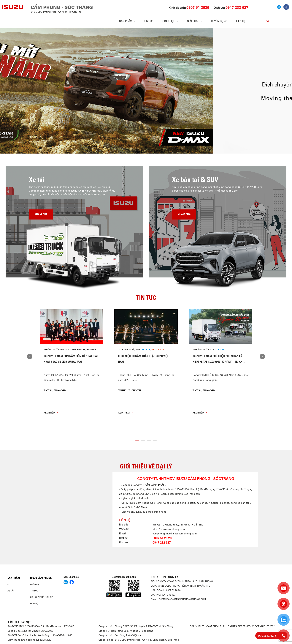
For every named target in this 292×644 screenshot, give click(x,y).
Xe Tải (11, 591)
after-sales (78, 350)
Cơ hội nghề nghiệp (41, 597)
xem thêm (51, 413)
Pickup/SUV (158, 350)
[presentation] (11, 91)
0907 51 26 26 (162, 538)
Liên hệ (241, 21)
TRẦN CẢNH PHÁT (154, 485)
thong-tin (60, 390)
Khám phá (41, 214)
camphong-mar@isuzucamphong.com (175, 534)
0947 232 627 (162, 543)
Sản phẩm (14, 578)
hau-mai (91, 350)
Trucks (146, 350)
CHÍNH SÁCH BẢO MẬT (19, 622)
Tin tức (149, 21)
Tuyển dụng (219, 21)
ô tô (10, 584)
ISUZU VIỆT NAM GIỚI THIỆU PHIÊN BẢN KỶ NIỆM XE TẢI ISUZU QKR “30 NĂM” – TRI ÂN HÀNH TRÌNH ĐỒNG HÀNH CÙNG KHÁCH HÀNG (219, 362)
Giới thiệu (36, 584)
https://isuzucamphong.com (169, 529)
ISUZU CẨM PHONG (41, 578)
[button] (121, 147)
